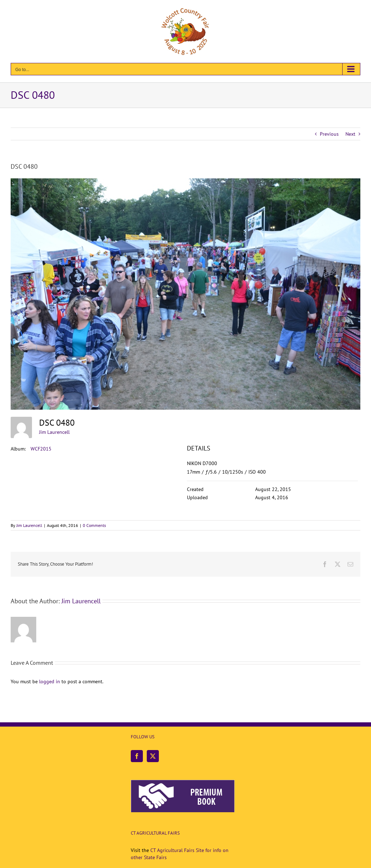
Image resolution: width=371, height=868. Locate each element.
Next (350, 134)
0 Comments (94, 525)
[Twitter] (153, 756)
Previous (329, 134)
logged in (50, 681)
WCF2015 (41, 449)
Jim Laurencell (54, 432)
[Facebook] (137, 756)
